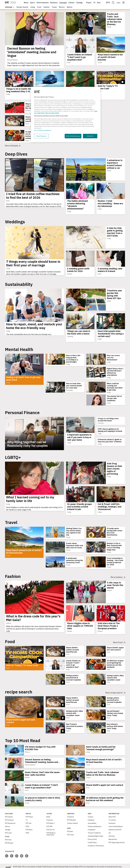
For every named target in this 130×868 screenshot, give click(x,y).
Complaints (92, 825)
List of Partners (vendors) (43, 130)
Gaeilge (79, 3)
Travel (54, 7)
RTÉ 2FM (49, 822)
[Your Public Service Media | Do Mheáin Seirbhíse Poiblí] (8, 864)
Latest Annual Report (116, 822)
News (26, 3)
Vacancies (112, 819)
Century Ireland (72, 819)
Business (54, 3)
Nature (70, 7)
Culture (71, 3)
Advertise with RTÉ (115, 825)
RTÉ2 (27, 822)
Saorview (112, 832)
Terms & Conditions (94, 829)
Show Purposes (41, 136)
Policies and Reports (95, 822)
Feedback (91, 816)
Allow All (90, 136)
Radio (99, 3)
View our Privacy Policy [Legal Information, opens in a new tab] (52, 113)
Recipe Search (22, 7)
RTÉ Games (9, 813)
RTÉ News (29, 825)
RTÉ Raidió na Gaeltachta (51, 830)
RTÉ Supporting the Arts (117, 838)
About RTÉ (112, 813)
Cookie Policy (92, 838)
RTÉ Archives (9, 816)
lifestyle (9, 7)
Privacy (125, 866)
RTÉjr (27, 829)
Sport (33, 3)
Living (33, 7)
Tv (94, 3)
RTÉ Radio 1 (50, 819)
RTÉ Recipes (9, 839)
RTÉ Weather (72, 816)
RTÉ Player (29, 813)
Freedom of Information (96, 842)
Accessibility (92, 819)
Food (39, 7)
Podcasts (50, 816)
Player (89, 3)
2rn (110, 829)
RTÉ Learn (8, 829)
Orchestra (71, 813)
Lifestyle (63, 3)
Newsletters (113, 835)
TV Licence (112, 816)
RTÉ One (29, 819)
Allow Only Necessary (73, 136)
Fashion (46, 7)
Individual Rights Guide (95, 832)
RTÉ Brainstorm (10, 819)
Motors (62, 7)
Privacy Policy (92, 835)
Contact (91, 813)
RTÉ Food (8, 836)
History (7, 822)
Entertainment (43, 3)
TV (27, 816)
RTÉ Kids (70, 827)
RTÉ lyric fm (50, 825)
